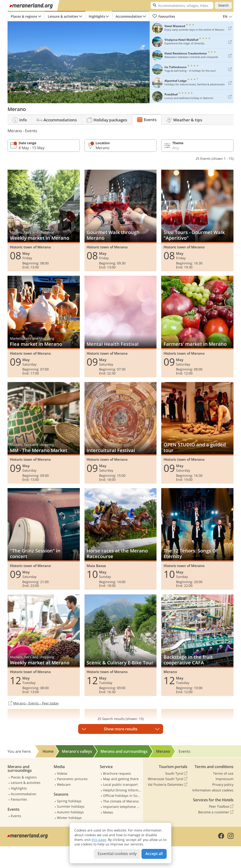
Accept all (154, 854)
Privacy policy (223, 784)
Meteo (108, 812)
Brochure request (117, 773)
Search (223, 5)
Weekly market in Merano (44, 220)
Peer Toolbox (221, 806)
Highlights (97, 16)
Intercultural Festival (121, 433)
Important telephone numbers (122, 807)
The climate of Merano (121, 801)
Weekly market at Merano (44, 645)
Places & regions (24, 16)
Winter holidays (69, 818)
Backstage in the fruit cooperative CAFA (197, 645)
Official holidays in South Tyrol (122, 796)
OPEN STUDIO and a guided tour (197, 433)
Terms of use (223, 773)
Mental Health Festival (121, 327)
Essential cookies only (117, 854)
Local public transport (120, 784)
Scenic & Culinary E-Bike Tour (121, 645)
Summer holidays (71, 806)
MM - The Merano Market (44, 433)
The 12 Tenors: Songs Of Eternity (197, 539)
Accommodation (129, 16)
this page (99, 840)
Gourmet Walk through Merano (121, 220)
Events (16, 816)
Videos (62, 773)
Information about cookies (213, 790)
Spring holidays (69, 801)
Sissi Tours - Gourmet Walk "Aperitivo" (197, 220)
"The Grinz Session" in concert (44, 539)
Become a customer (216, 812)
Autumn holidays (70, 812)
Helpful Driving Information (122, 790)
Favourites (164, 16)
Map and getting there (121, 779)
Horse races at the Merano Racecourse (121, 539)
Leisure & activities (63, 16)
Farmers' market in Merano (197, 327)
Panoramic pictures (72, 779)
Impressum (225, 779)
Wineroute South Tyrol (168, 779)
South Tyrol (176, 773)
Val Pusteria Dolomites (168, 785)
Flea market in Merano (44, 327)
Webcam (64, 784)
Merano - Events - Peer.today (33, 703)
